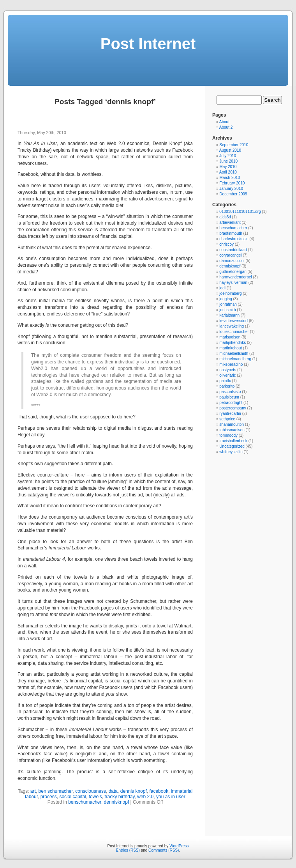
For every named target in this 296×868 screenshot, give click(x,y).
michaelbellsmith (234, 353)
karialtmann (229, 315)
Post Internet (148, 44)
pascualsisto (230, 392)
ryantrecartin (230, 414)
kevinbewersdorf (233, 321)
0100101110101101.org (240, 212)
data (113, 791)
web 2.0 (145, 797)
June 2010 (228, 161)
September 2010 (234, 145)
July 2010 (228, 156)
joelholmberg (230, 293)
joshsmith (227, 310)
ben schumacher (56, 791)
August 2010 (230, 150)
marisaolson (230, 337)
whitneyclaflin (231, 452)
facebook (159, 791)
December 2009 (233, 194)
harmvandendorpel (235, 277)
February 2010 (232, 183)
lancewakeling (232, 326)
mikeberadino (231, 364)
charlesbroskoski (234, 239)
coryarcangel (230, 255)
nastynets (228, 370)
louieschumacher (234, 332)
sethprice (227, 419)
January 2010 (231, 189)
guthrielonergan (233, 272)
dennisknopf (117, 802)
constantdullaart (233, 250)
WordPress (179, 846)
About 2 (226, 127)
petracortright (231, 403)
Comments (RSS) (164, 850)
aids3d (225, 217)
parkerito (227, 386)
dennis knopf (134, 791)
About (224, 122)
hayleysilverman (233, 283)
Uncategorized (232, 446)
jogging (226, 299)
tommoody (228, 435)
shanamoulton (232, 424)
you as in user (171, 797)
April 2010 (228, 172)
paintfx (225, 381)
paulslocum (229, 397)
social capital (73, 797)
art (33, 791)
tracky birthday (119, 797)
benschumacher (85, 802)
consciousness (91, 791)
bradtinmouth (231, 233)
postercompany (233, 408)
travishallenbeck (233, 441)
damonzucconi (232, 261)
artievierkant (230, 222)
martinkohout (231, 348)
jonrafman (228, 304)
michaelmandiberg (235, 359)
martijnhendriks (233, 343)
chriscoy (226, 244)
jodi (222, 288)
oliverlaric (227, 375)
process (49, 797)
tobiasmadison (232, 430)
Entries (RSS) (128, 850)
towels (95, 797)
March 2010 (230, 178)
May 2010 (228, 167)
